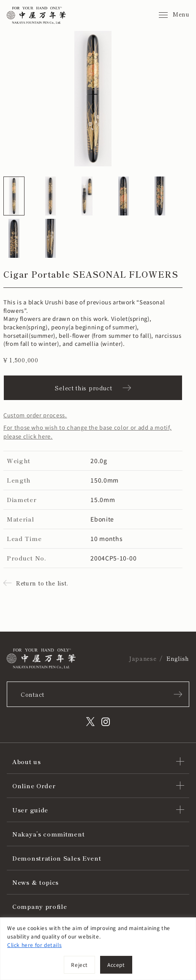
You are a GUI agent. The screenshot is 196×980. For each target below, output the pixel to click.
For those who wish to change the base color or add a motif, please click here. (87, 432)
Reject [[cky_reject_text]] (79, 965)
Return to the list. (42, 583)
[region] (98, 949)
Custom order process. (35, 415)
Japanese (143, 658)
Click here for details (34, 945)
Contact (33, 694)
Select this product (83, 388)
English (178, 658)
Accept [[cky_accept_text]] (116, 965)
